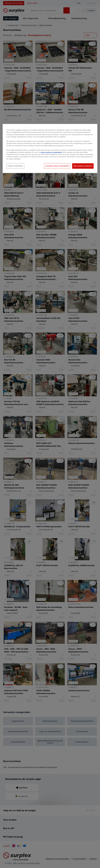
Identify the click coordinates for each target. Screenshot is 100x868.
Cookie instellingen (15, 166)
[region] (50, 148)
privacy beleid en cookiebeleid (51, 152)
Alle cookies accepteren (83, 166)
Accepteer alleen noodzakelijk (57, 166)
